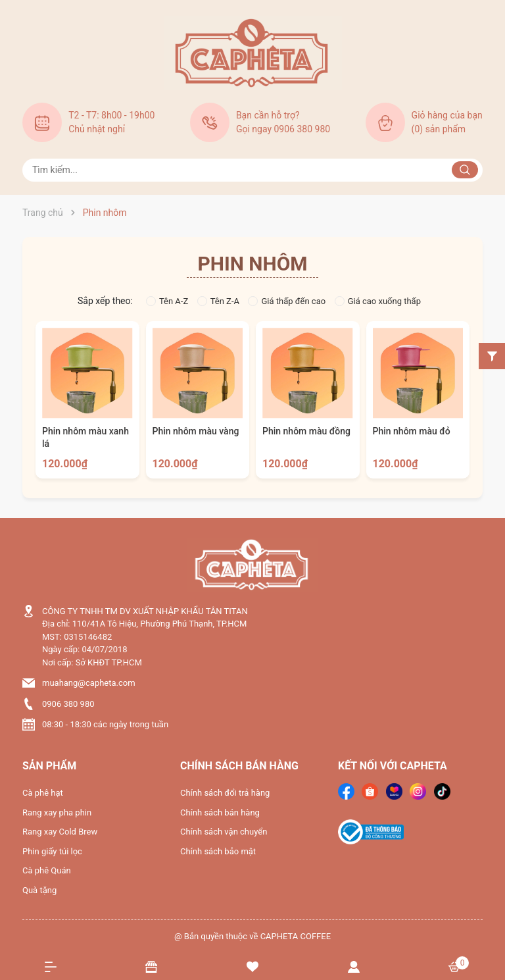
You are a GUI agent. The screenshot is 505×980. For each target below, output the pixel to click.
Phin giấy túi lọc (52, 851)
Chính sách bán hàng (220, 812)
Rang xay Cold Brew (60, 832)
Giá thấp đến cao (287, 301)
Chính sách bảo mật (218, 851)
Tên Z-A (218, 301)
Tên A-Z (167, 301)
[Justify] (465, 170)
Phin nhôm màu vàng (196, 431)
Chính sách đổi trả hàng (225, 793)
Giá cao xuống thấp (378, 301)
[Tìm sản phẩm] (252, 170)
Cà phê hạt (43, 793)
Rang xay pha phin (57, 812)
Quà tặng (39, 890)
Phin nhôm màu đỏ (412, 431)
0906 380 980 (68, 704)
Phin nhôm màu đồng (306, 431)
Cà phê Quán (47, 870)
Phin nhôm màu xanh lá (85, 438)
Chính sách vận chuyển (224, 832)
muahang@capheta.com (89, 683)
